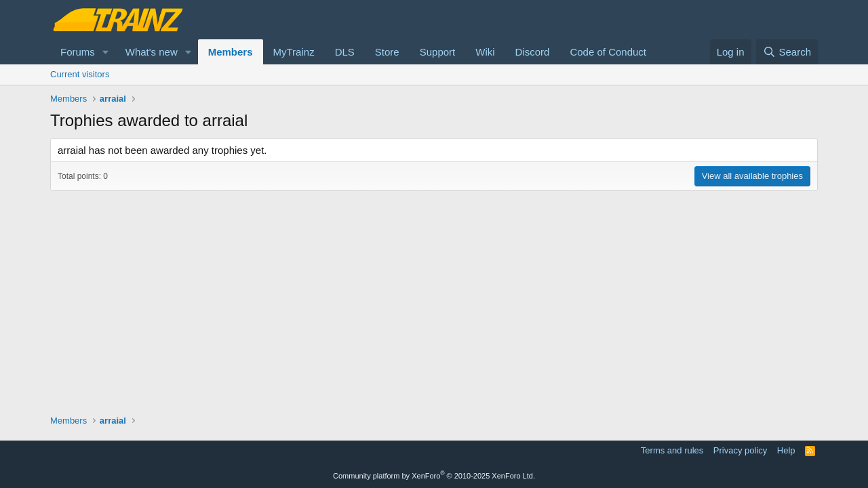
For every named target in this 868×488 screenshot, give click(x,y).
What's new (152, 52)
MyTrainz (294, 52)
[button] (106, 52)
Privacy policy (740, 450)
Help (786, 450)
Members (231, 52)
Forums (78, 52)
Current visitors (80, 74)
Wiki (485, 52)
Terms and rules (672, 450)
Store (387, 52)
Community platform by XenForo (434, 476)
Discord (533, 52)
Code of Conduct (608, 52)
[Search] (787, 52)
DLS (345, 52)
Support (438, 52)
